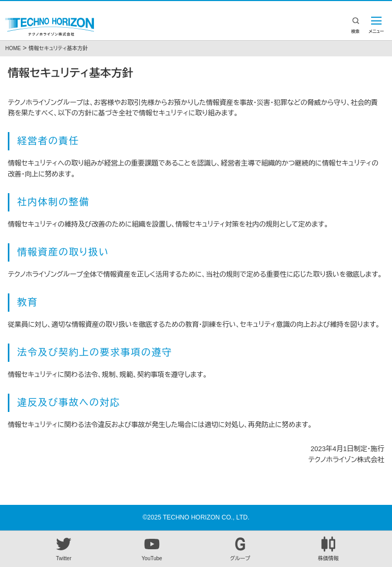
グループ (240, 549)
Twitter (64, 549)
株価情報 (328, 549)
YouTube (152, 549)
